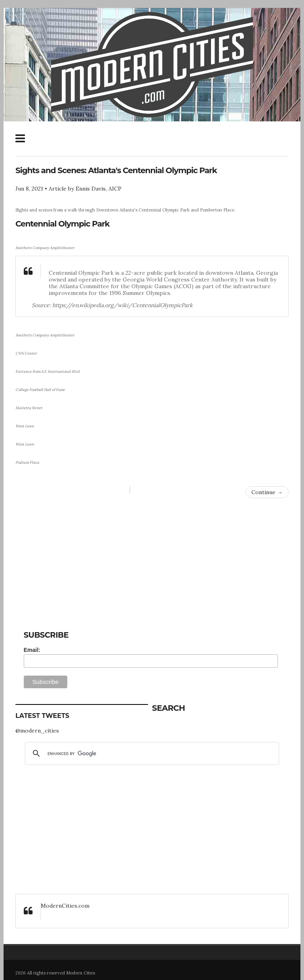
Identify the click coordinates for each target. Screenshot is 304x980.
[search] (151, 753)
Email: (32, 650)
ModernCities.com (65, 906)
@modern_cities (37, 731)
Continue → (267, 492)
